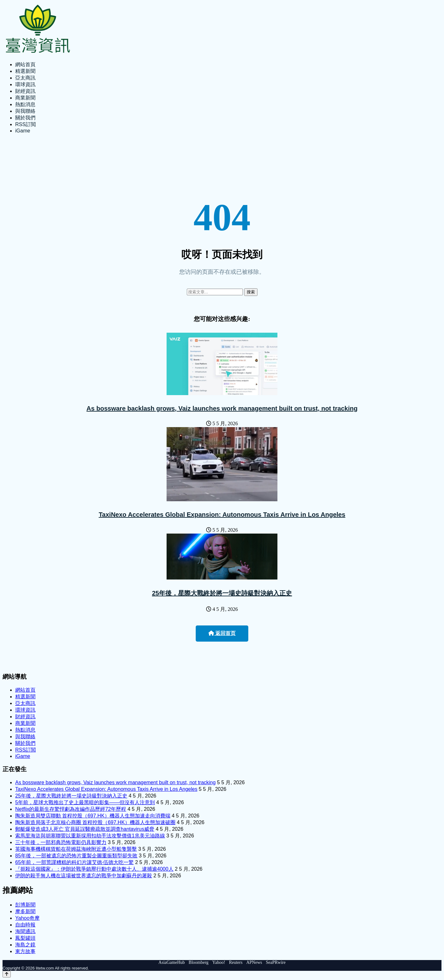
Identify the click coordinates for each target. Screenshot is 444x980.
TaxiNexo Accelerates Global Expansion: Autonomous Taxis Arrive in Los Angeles (222, 515)
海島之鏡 (25, 945)
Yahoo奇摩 (27, 918)
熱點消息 (25, 104)
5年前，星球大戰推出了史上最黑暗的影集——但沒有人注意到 (85, 802)
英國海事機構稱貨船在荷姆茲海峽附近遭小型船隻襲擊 (76, 849)
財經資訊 (25, 91)
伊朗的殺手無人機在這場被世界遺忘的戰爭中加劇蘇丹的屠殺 (84, 876)
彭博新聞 (25, 905)
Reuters (236, 962)
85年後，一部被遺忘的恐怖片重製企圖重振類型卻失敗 (76, 856)
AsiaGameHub (171, 962)
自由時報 (25, 925)
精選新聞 (25, 71)
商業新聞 (25, 98)
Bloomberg (199, 962)
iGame (23, 131)
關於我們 (25, 118)
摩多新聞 (25, 911)
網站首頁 (25, 64)
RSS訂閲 (25, 124)
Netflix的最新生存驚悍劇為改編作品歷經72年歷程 (71, 809)
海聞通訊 (25, 931)
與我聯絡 (25, 111)
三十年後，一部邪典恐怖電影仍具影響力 (61, 842)
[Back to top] (7, 974)
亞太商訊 (25, 78)
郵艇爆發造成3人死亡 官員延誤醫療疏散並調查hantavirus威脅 (85, 829)
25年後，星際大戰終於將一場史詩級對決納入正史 (222, 593)
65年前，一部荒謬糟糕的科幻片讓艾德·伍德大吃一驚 (74, 862)
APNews (254, 962)
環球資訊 (25, 84)
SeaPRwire (276, 962)
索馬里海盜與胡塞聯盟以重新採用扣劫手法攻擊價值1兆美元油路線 (90, 836)
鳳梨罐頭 (25, 938)
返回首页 (222, 633)
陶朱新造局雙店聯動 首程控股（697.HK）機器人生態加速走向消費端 (93, 816)
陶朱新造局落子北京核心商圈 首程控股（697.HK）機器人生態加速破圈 (95, 822)
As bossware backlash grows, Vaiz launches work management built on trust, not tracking (222, 408)
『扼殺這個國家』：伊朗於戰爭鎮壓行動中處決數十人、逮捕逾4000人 (94, 869)
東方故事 (25, 951)
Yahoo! (219, 962)
